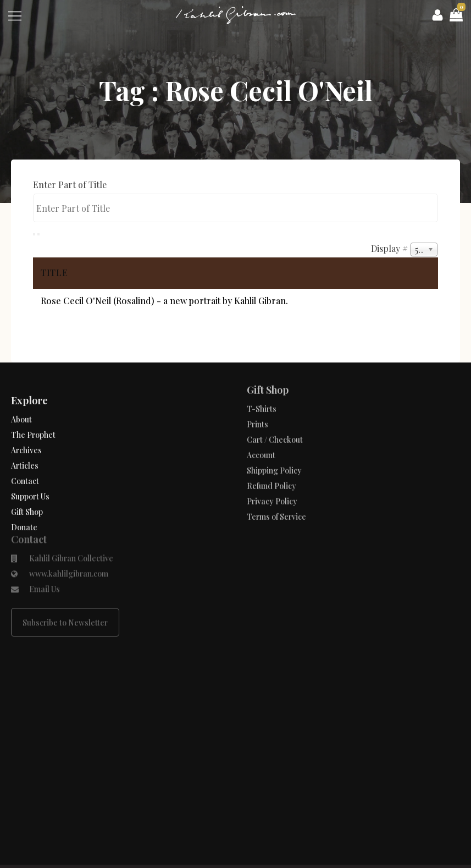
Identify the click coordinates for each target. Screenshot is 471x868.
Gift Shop (27, 501)
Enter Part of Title (71, 185)
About (21, 409)
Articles (25, 455)
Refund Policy (271, 468)
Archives (26, 440)
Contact (25, 471)
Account (261, 437)
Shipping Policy (274, 452)
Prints (257, 406)
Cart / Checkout (275, 422)
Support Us (30, 486)
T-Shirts (262, 391)
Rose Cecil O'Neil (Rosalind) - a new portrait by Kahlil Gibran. (164, 301)
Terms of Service (276, 499)
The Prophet (33, 424)
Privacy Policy (272, 483)
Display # (390, 248)
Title (54, 273)
